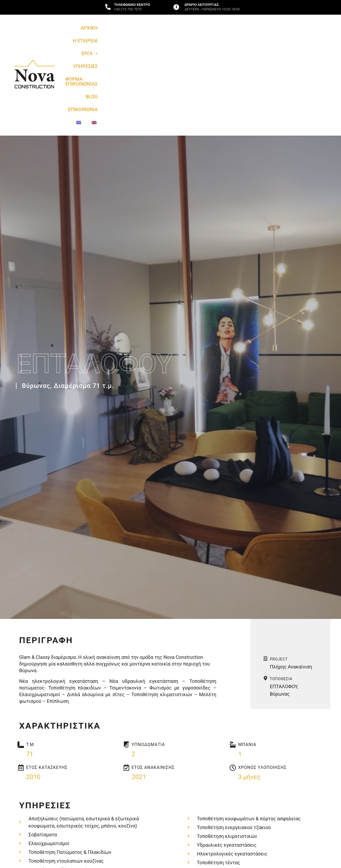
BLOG (249, 38)
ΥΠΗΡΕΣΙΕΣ (164, 38)
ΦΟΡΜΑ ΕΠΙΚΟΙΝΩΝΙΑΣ (210, 38)
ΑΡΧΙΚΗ (78, 38)
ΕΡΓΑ (135, 38)
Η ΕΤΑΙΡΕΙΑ (106, 38)
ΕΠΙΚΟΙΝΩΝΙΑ (278, 38)
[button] (135, 38)
